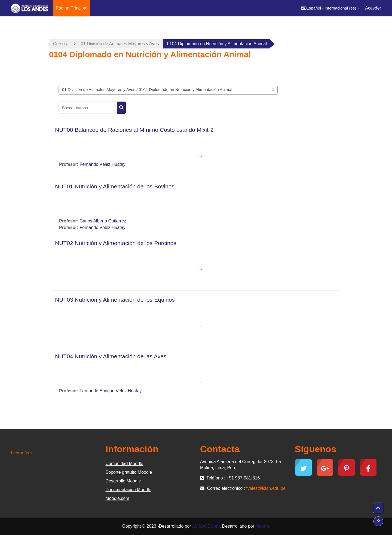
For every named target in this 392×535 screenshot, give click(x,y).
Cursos (60, 44)
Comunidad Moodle (125, 464)
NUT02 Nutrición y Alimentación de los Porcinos (116, 243)
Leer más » (22, 453)
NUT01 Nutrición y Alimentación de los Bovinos (115, 186)
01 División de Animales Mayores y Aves (120, 44)
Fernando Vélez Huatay (103, 164)
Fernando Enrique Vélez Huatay (111, 391)
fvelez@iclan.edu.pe (266, 488)
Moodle (262, 526)
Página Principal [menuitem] (72, 8)
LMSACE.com (206, 526)
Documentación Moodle (128, 490)
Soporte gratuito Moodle (129, 472)
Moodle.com (117, 498)
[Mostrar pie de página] (378, 521)
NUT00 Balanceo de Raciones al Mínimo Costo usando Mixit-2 (134, 130)
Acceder (373, 8)
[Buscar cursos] (88, 108)
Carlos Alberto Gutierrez (103, 221)
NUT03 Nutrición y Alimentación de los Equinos (115, 300)
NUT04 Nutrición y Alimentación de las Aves (111, 356)
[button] (330, 8)
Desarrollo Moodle (123, 481)
